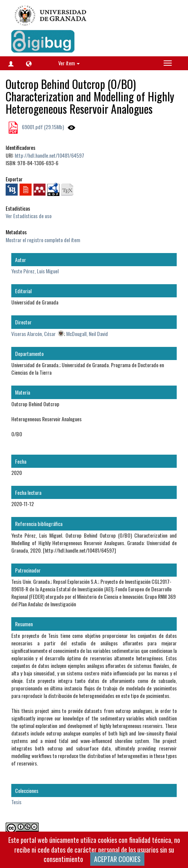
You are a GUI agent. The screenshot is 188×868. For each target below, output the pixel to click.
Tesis (16, 802)
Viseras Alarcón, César (33, 334)
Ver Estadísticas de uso (29, 216)
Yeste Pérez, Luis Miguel (35, 271)
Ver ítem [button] (69, 63)
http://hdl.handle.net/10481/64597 (49, 155)
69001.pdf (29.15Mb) (42, 127)
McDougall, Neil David (87, 334)
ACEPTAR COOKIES (117, 859)
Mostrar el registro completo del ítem (43, 240)
